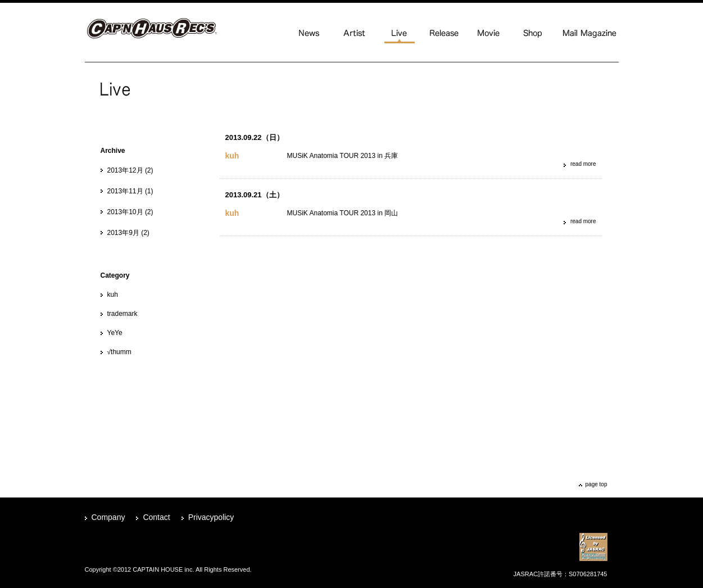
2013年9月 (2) (128, 233)
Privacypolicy (211, 517)
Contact (156, 517)
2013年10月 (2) (130, 212)
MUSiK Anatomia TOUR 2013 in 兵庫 (343, 156)
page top (597, 484)
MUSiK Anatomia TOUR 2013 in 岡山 (343, 213)
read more (583, 164)
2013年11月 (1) (130, 191)
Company (108, 517)
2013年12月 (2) (130, 170)
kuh (113, 295)
